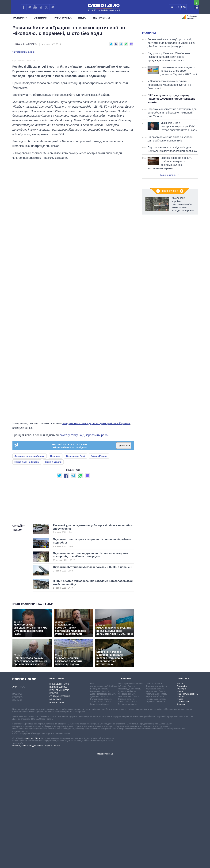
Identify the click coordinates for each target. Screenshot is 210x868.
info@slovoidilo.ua (105, 864)
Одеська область (126, 809)
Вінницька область (99, 799)
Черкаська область (155, 806)
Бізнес (180, 794)
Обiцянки (40, 18)
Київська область (126, 796)
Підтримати (101, 18)
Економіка (182, 796)
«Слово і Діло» (33, 848)
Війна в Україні (53, 532)
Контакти (18, 807)
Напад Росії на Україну (27, 532)
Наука (180, 801)
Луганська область (127, 801)
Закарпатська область (101, 811)
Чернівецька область (156, 809)
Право (180, 809)
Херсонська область (156, 801)
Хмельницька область (157, 804)
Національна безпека (25, 44)
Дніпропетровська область (30, 526)
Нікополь (55, 526)
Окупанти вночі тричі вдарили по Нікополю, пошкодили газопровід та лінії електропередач (91, 667)
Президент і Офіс (59, 794)
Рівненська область (127, 814)
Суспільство (183, 811)
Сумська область (154, 794)
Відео (82, 18)
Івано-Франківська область (131, 794)
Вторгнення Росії (76, 526)
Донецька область (99, 806)
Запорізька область (100, 814)
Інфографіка (63, 18)
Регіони (126, 788)
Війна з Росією (99, 526)
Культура (181, 799)
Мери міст (55, 809)
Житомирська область (101, 809)
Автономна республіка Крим (104, 796)
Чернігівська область (156, 811)
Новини (20, 18)
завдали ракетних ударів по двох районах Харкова (96, 493)
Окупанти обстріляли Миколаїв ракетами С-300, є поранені (92, 679)
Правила (17, 810)
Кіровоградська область (130, 799)
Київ (92, 794)
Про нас (17, 804)
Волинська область (99, 801)
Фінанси (181, 814)
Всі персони (57, 812)
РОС (183, 7)
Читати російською (24, 52)
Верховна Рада (58, 797)
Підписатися (124, 515)
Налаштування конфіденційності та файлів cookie (36, 856)
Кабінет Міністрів (59, 800)
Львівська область (127, 804)
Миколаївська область (129, 806)
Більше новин (170, 215)
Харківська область (155, 799)
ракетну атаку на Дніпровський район (84, 505)
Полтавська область (128, 811)
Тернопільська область (157, 796)
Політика (181, 806)
